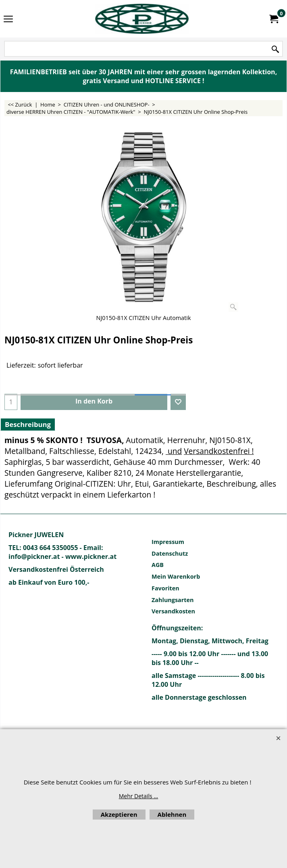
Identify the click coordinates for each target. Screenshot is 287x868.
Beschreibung (28, 424)
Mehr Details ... (139, 796)
